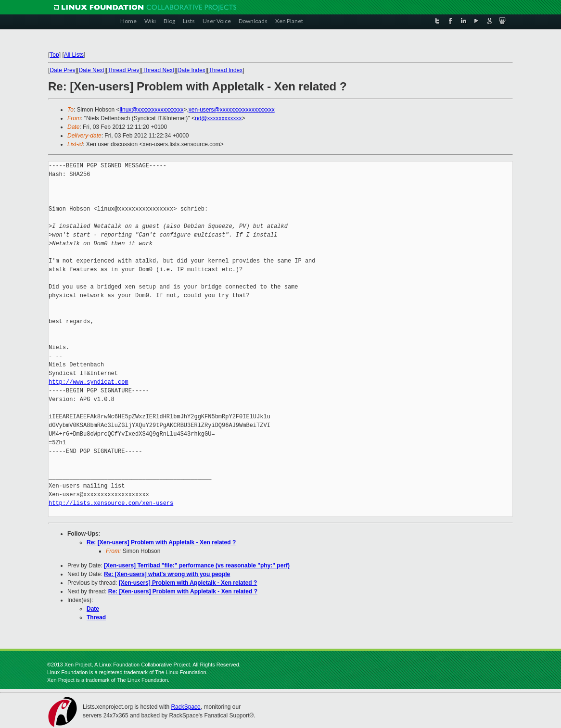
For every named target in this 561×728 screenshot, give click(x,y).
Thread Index (226, 70)
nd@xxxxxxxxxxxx (218, 118)
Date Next (91, 70)
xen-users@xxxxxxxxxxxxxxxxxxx (232, 110)
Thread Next (158, 70)
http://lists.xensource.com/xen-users (111, 503)
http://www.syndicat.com (89, 382)
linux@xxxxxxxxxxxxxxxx (152, 110)
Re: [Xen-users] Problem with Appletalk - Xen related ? (161, 542)
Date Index (191, 70)
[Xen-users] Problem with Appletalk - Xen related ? (188, 583)
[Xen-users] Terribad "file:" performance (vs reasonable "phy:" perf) (197, 565)
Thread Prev (123, 70)
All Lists (74, 55)
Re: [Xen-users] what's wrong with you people (167, 574)
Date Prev (62, 70)
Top (54, 55)
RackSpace (185, 707)
